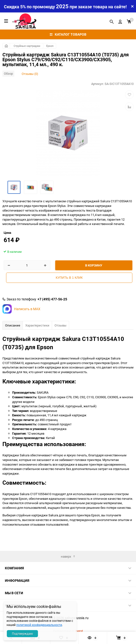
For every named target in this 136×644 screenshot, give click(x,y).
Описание (13, 325)
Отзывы (60, 325)
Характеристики (37, 325)
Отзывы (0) (30, 74)
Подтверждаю (23, 634)
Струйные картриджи (27, 46)
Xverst (79, 631)
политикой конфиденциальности (39, 625)
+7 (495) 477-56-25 (52, 299)
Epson (50, 46)
